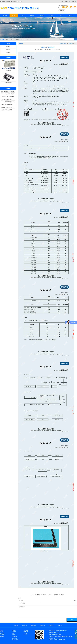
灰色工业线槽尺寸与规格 (7, 110)
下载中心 (61, 15)
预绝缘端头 (14, 638)
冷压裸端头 (14, 636)
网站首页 (5, 15)
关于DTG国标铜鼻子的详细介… (8, 97)
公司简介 (8, 50)
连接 (25, 39)
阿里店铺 (62, 10)
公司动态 (25, 633)
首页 (68, 43)
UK (21, 39)
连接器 (13, 635)
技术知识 (51, 15)
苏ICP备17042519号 (58, 638)
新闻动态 (32, 15)
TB (28, 39)
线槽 (7, 39)
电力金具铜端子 (15, 640)
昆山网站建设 (62, 640)
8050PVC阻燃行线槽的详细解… (8, 102)
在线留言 (63, 1)
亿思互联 (56, 640)
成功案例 (42, 15)
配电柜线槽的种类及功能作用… (8, 94)
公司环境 (8, 47)
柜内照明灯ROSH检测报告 (41, 595)
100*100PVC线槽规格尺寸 (7, 99)
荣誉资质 (8, 52)
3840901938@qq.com (56, 634)
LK (31, 39)
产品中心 (23, 15)
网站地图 (74, 1)
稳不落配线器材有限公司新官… (8, 91)
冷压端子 (11, 39)
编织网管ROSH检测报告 (59, 595)
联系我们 (68, 1)
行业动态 (25, 635)
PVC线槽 (17, 39)
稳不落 (14, 15)
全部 (59, 49)
